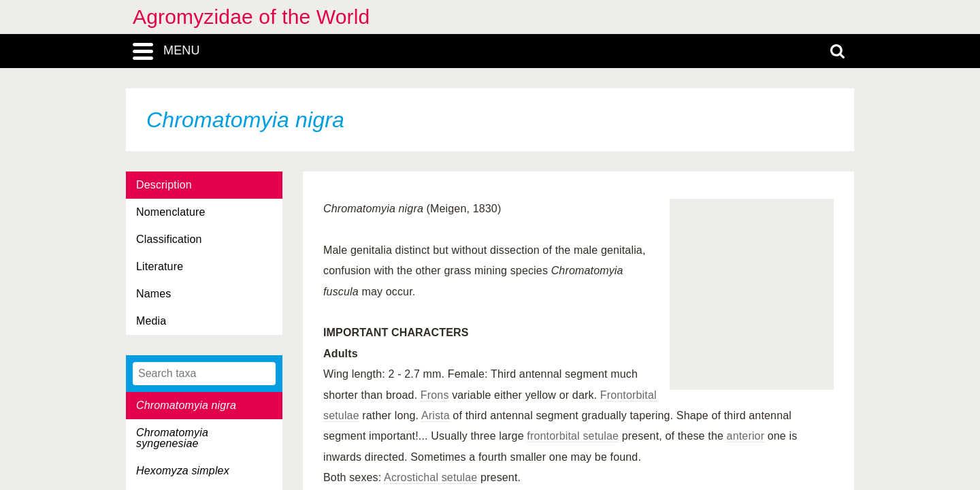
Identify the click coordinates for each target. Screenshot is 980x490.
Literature (160, 266)
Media (151, 321)
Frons (435, 395)
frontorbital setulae (573, 436)
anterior (746, 436)
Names (153, 294)
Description (164, 185)
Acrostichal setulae (430, 477)
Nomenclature (171, 212)
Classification (169, 239)
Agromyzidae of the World (251, 17)
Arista (436, 415)
